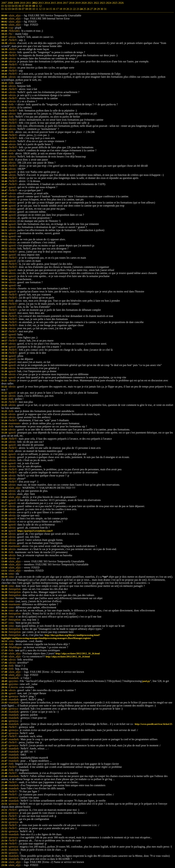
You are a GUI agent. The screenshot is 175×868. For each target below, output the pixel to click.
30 (102, 9)
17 (57, 9)
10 (33, 9)
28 (95, 9)
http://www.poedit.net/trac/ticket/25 (154, 724)
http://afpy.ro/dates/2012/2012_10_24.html (68, 657)
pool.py (146, 681)
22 (74, 9)
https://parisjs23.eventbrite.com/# (35, 531)
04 (13, 9)
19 (64, 9)
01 (3, 9)
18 (61, 9)
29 (98, 9)
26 (88, 9)
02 (6, 9)
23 (78, 9)
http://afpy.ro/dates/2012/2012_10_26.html (78, 653)
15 (50, 9)
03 (10, 9)
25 (85, 9)
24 (81, 9)
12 (40, 9)
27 (91, 9)
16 (54, 9)
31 (105, 9)
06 (20, 9)
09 (30, 9)
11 (37, 9)
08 (27, 9)
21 (71, 9)
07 (23, 9)
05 (16, 9)
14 (47, 9)
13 (44, 9)
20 (68, 9)
